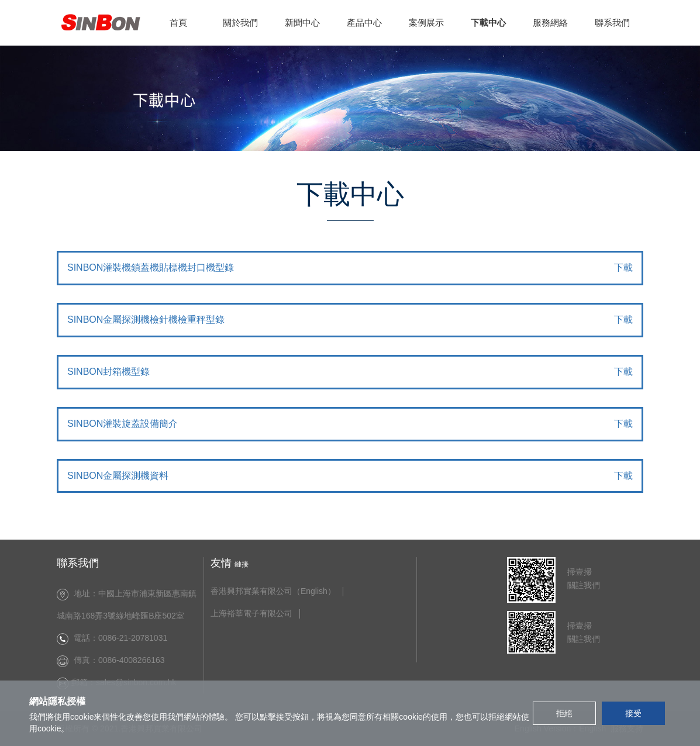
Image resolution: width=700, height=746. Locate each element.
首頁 (178, 23)
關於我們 (240, 23)
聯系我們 (612, 23)
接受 (633, 713)
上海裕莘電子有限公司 (251, 614)
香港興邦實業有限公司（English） (273, 591)
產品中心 (364, 23)
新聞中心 (302, 23)
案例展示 (426, 23)
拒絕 (564, 713)
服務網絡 (550, 23)
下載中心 (488, 23)
